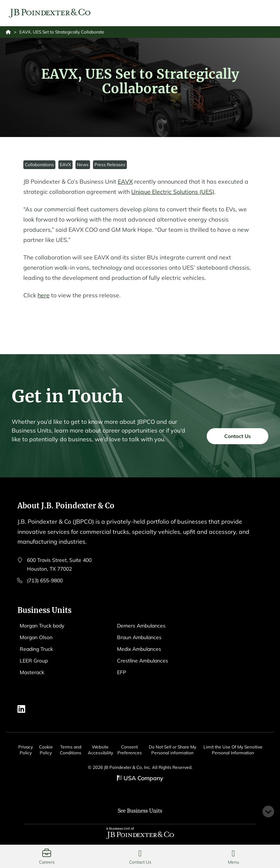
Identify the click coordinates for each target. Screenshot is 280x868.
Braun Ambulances (139, 637)
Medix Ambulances (139, 649)
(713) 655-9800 (45, 580)
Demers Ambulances (141, 626)
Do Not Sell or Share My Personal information (172, 750)
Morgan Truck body (42, 626)
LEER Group (34, 661)
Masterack (32, 672)
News (83, 165)
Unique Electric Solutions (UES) (173, 192)
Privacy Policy (26, 750)
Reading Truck (36, 649)
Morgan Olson (36, 637)
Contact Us (238, 439)
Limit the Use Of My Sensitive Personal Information (233, 750)
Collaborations (39, 165)
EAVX (65, 165)
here (44, 295)
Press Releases (110, 165)
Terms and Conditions (71, 750)
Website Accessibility (100, 750)
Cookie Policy (46, 750)
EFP (122, 672)
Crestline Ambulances (143, 661)
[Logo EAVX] (50, 13)
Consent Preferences (130, 750)
